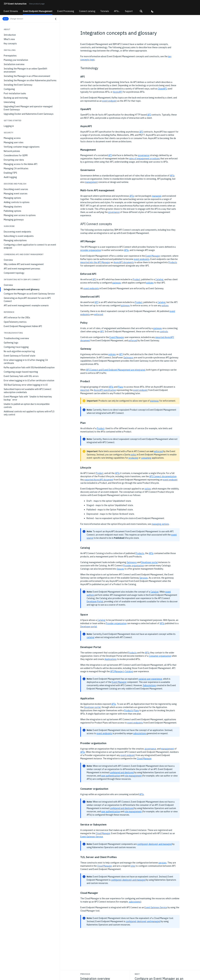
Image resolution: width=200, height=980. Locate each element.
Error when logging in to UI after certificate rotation (29, 380)
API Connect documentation (163, 476)
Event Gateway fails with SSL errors (21, 376)
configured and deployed (122, 772)
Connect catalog (87, 11)
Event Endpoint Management (38, 11)
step (133, 866)
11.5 (6, 19)
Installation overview (14, 64)
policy (134, 455)
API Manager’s (117, 671)
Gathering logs (11, 343)
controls (164, 332)
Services (144, 578)
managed (157, 196)
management (91, 182)
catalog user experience (150, 679)
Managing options (12, 198)
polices (165, 305)
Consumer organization (160, 656)
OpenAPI (162, 89)
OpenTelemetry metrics (15, 322)
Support (129, 11)
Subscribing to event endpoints (19, 236)
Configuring (9, 89)
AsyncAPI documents (124, 262)
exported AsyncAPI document (99, 480)
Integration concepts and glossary (22, 289)
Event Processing (66, 11)
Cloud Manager (144, 759)
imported (85, 390)
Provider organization (134, 566)
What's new (9, 39)
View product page (37, 4)
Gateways (128, 358)
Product (137, 279)
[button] (141, 11)
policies (150, 283)
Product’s (129, 710)
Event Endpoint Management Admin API (23, 326)
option (148, 489)
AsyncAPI (118, 92)
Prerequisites (10, 56)
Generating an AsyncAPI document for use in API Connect (27, 300)
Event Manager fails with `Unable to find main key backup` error (28, 398)
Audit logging (10, 177)
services (162, 863)
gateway (117, 283)
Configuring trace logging (16, 347)
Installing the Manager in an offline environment (27, 76)
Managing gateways (14, 220)
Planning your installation (16, 60)
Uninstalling (9, 102)
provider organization (91, 250)
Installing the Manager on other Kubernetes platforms (30, 80)
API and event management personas (22, 269)
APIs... (117, 11)
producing (133, 458)
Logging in (9, 126)
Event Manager (153, 256)
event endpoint (109, 101)
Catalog (159, 279)
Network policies (12, 151)
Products (173, 262)
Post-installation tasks (15, 93)
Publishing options (12, 211)
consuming (146, 458)
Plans (121, 387)
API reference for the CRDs (17, 318)
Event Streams (11, 11)
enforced (99, 314)
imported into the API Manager (95, 262)
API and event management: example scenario (26, 305)
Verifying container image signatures (22, 147)
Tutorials (105, 11)
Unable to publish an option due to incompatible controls (27, 406)
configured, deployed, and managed (154, 844)
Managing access (12, 138)
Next (137, 974)
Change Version (16, 19)
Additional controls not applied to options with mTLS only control (29, 413)
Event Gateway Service (92, 837)
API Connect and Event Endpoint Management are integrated (116, 370)
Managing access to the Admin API (21, 164)
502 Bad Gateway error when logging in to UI (26, 385)
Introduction (10, 35)
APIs (172, 176)
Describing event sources (16, 189)
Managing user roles (14, 142)
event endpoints (142, 259)
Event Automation (15, 4)
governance (144, 155)
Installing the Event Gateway (18, 85)
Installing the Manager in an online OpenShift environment (26, 70)
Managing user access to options (20, 215)
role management (133, 776)
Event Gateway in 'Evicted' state (20, 356)
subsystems (135, 902)
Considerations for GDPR (16, 155)
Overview (8, 260)
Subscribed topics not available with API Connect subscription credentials (28, 391)
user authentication (111, 776)
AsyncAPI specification (105, 390)
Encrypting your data (14, 160)
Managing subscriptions (15, 240)
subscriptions (140, 733)
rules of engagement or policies (144, 159)
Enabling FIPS (10, 173)
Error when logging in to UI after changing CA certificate (26, 362)
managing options (160, 524)
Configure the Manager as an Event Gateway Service (29, 294)
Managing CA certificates (16, 168)
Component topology (14, 273)
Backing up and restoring (16, 98)
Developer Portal (95, 602)
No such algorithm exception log (19, 351)
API (149, 115)
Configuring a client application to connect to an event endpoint (30, 246)
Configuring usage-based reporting (21, 372)
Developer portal (150, 562)
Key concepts (10, 44)
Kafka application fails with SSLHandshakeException (29, 367)
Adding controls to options (17, 202)
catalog (91, 637)
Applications (111, 659)
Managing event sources (16, 194)
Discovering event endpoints (17, 232)
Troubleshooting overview (16, 338)
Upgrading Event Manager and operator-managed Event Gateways (28, 108)
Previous (85, 974)
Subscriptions (149, 685)
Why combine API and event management (24, 264)
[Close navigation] (56, 19)
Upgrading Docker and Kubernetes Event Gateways (29, 114)
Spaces (120, 569)
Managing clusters (13, 207)
